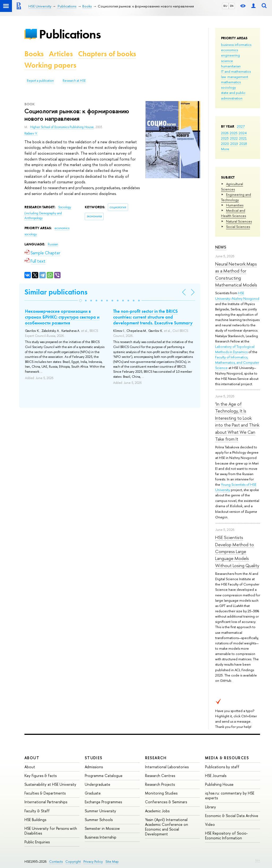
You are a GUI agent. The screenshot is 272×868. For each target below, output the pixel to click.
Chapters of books (107, 54)
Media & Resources (227, 758)
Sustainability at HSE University (50, 784)
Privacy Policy (93, 862)
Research (156, 758)
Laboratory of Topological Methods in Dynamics (235, 349)
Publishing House (219, 784)
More (225, 149)
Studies (94, 758)
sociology (228, 87)
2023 (225, 138)
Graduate (93, 793)
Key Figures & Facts (41, 776)
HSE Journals (216, 776)
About (32, 758)
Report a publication (40, 81)
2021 (243, 138)
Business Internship (101, 837)
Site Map (112, 862)
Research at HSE (74, 81)
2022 (234, 138)
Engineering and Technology (236, 197)
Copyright (73, 862)
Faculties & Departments (45, 793)
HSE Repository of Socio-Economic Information (226, 836)
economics (229, 50)
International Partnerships (46, 802)
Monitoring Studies (161, 793)
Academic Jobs (157, 811)
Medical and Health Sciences (233, 213)
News (221, 247)
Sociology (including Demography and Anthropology (48, 213)
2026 (225, 133)
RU (225, 6)
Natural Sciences (239, 221)
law (224, 77)
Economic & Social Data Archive (232, 816)
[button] (80, 301)
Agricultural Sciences (232, 186)
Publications (70, 34)
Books (34, 54)
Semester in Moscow (102, 828)
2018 (243, 144)
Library (211, 807)
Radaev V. (31, 133)
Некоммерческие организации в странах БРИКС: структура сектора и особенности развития (62, 317)
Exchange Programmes (103, 802)
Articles (61, 54)
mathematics (231, 82)
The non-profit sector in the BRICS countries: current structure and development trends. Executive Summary (153, 317)
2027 (241, 126)
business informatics (236, 45)
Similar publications (56, 292)
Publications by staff (222, 767)
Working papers (50, 65)
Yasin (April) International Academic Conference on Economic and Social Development (167, 827)
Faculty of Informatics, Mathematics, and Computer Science (237, 362)
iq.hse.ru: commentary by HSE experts (230, 795)
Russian (53, 244)
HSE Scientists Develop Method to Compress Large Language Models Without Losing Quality (237, 551)
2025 (234, 133)
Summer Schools (99, 820)
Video (210, 824)
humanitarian (231, 66)
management (238, 77)
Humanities (235, 205)
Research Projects (160, 784)
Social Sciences (238, 227)
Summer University (100, 811)
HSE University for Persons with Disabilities (51, 831)
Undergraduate (97, 784)
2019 (234, 144)
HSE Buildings (35, 820)
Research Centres (160, 776)
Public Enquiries (37, 842)
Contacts (56, 862)
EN (232, 6)
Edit (258, 860)
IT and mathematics (236, 71)
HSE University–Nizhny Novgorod (237, 296)
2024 (243, 133)
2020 (225, 144)
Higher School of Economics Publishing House (62, 127)
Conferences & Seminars (166, 802)
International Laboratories (167, 767)
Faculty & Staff (37, 811)
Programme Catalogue (104, 776)
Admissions (94, 767)
